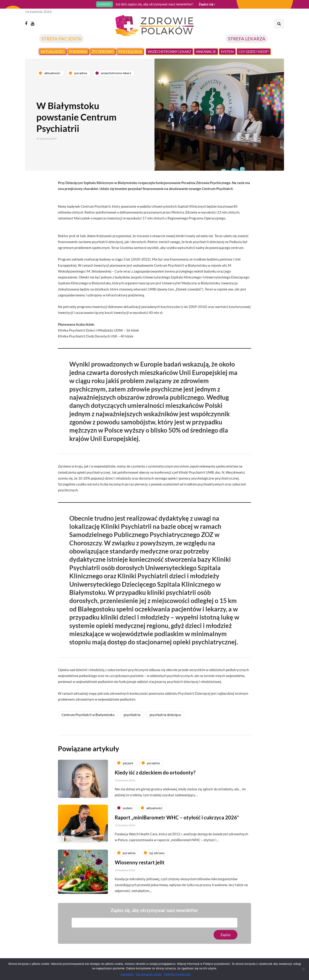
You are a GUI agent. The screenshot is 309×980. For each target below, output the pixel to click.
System (227, 52)
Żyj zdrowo (103, 52)
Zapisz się (207, 4)
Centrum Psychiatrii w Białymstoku (88, 715)
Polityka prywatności (177, 974)
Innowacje (206, 52)
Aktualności (53, 52)
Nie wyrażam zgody (149, 974)
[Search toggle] (279, 24)
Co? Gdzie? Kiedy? (254, 52)
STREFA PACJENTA (61, 39)
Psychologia (130, 52)
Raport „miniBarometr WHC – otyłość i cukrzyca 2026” (177, 833)
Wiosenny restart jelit (140, 878)
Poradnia (78, 52)
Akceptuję (127, 974)
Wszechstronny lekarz (169, 52)
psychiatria (132, 715)
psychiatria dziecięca (165, 715)
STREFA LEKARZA (247, 39)
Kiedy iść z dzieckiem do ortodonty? (155, 788)
